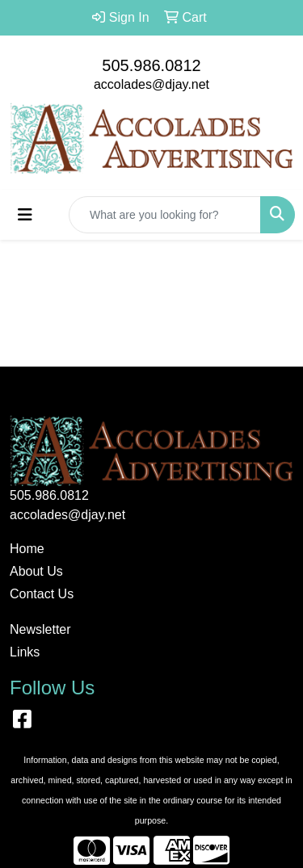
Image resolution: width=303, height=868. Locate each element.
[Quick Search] (165, 215)
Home (27, 549)
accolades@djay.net (151, 84)
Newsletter (40, 629)
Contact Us (42, 594)
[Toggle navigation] (25, 215)
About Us (36, 571)
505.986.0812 (151, 65)
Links (25, 652)
